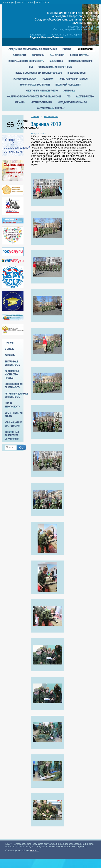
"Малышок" (48, 79)
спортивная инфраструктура (42, 90)
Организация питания (80, 61)
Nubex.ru (34, 851)
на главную (8, 2)
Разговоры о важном (25, 79)
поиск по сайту (25, 2)
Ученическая (20, 55)
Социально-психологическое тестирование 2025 (34, 96)
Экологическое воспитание (35, 85)
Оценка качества (79, 55)
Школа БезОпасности (12, 405)
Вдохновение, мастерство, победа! (12, 374)
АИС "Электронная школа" (51, 108)
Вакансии (20, 102)
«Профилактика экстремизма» (14, 424)
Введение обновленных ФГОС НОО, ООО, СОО (39, 73)
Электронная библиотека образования (12, 435)
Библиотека (56, 61)
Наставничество (85, 96)
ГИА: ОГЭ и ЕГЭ (57, 55)
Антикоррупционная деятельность (14, 395)
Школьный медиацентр (68, 85)
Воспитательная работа (14, 414)
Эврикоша (69, 90)
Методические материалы (72, 102)
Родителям (38, 55)
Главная (67, 49)
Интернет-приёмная (42, 102)
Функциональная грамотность (55, 67)
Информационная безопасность (26, 61)
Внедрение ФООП (76, 73)
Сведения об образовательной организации (33, 49)
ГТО (69, 96)
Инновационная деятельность (14, 386)
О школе (9, 349)
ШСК (31, 67)
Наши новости (85, 49)
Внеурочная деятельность (12, 363)
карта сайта (42, 2)
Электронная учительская (74, 79)
